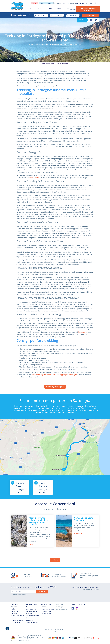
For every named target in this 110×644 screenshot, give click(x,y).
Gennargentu (83, 332)
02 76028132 (91, 587)
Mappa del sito (46, 613)
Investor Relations (61, 609)
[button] (98, 3)
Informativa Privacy (22, 595)
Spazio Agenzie (46, 3)
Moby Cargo (60, 605)
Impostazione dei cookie (18, 621)
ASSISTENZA (72, 9)
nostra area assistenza (93, 590)
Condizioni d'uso (32, 609)
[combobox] (57, 15)
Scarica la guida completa (55, 387)
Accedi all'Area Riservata (90, 9)
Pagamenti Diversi (47, 611)
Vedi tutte (55, 560)
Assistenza (61, 3)
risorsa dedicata (35, 178)
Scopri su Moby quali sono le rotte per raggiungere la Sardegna (55, 375)
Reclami (14, 609)
